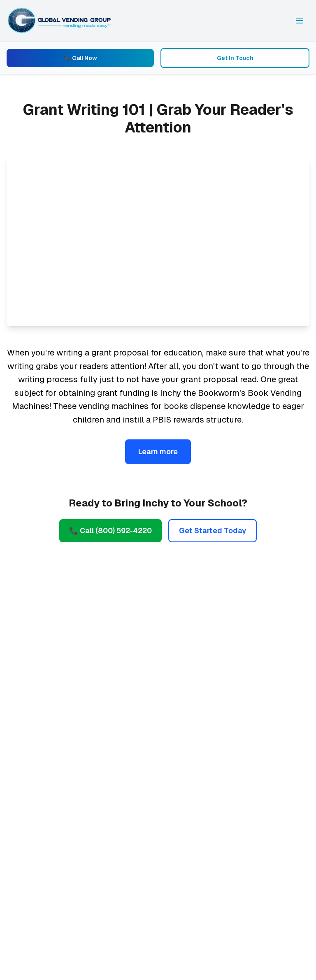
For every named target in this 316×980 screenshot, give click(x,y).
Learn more (158, 452)
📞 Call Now (80, 58)
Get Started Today (213, 531)
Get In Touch (235, 58)
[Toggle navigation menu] (300, 21)
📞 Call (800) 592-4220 (110, 531)
